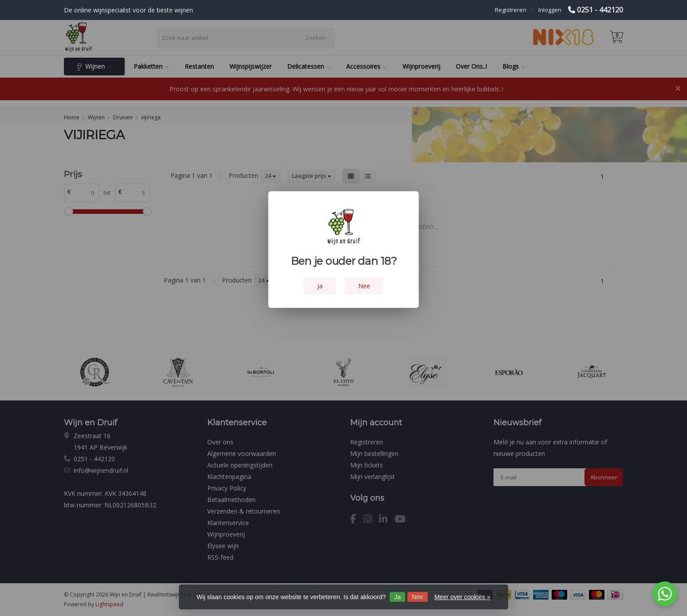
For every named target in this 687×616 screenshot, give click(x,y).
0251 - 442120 (600, 10)
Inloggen (550, 10)
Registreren (511, 10)
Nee (418, 597)
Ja (397, 597)
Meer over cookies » (462, 597)
